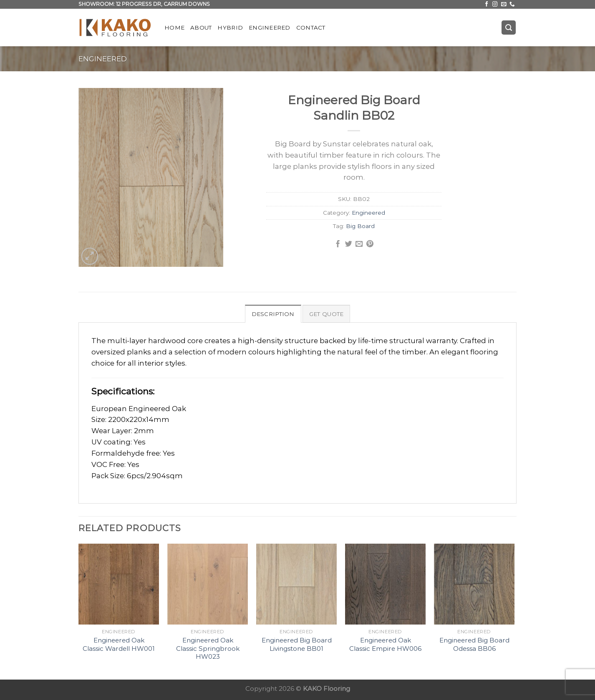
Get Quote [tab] (326, 314)
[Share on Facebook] (338, 244)
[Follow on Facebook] (487, 5)
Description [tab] (273, 314)
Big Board (360, 226)
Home (174, 28)
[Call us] (512, 5)
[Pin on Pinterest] (370, 244)
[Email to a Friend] (359, 244)
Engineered (270, 28)
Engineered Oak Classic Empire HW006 (385, 644)
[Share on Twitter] (349, 244)
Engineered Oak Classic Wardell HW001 (119, 644)
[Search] (509, 28)
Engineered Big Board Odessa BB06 (474, 644)
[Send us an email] (504, 5)
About (201, 28)
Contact (311, 28)
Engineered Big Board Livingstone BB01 (297, 644)
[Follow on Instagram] (495, 5)
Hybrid (230, 28)
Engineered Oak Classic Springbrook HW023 (208, 648)
